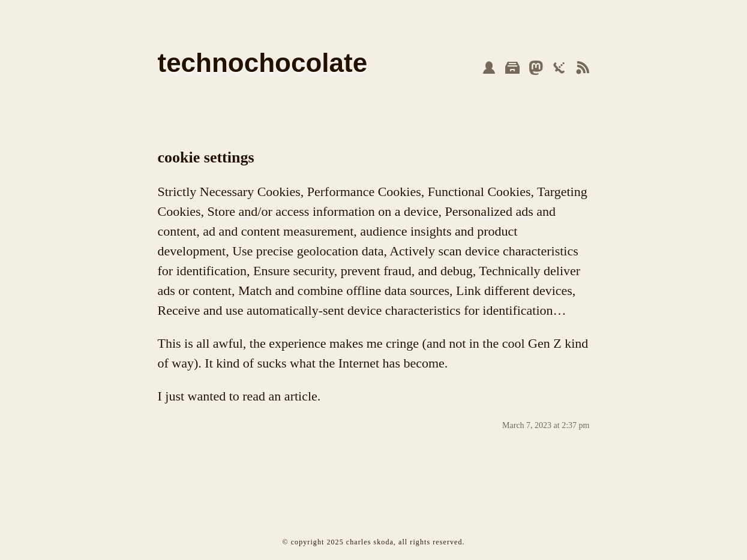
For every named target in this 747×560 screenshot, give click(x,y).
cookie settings (206, 157)
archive (512, 68)
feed (583, 68)
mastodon (536, 68)
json (559, 68)
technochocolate (263, 63)
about (489, 68)
